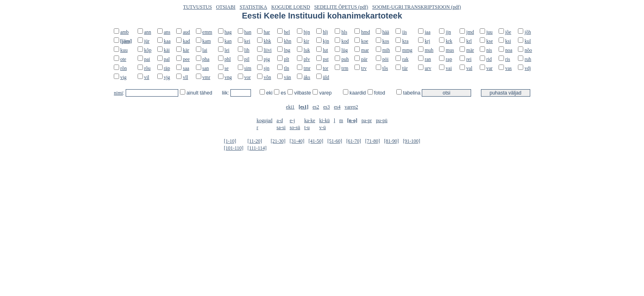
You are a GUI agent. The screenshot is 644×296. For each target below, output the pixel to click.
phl (228, 59)
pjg (267, 59)
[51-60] (335, 141)
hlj (325, 32)
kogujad (265, 120)
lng (287, 50)
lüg (344, 50)
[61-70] (354, 141)
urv (428, 68)
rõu (147, 68)
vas (508, 68)
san (206, 68)
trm (345, 68)
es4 (337, 107)
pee (186, 59)
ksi (508, 41)
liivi (268, 50)
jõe (508, 32)
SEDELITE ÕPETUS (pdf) (341, 7)
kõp (148, 50)
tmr (307, 68)
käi (167, 50)
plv (307, 59)
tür (405, 68)
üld (326, 77)
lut (325, 50)
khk (267, 41)
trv (364, 68)
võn (267, 77)
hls (344, 32)
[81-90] (391, 141)
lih (247, 50)
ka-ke (310, 120)
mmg (407, 50)
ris (508, 59)
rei (469, 59)
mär (470, 50)
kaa (167, 41)
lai (205, 50)
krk (449, 41)
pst (326, 59)
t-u (307, 127)
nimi (118, 93)
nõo (528, 50)
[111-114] (257, 148)
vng (228, 77)
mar (365, 50)
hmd (365, 32)
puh (345, 59)
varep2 (351, 107)
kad (186, 41)
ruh (528, 59)
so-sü (295, 127)
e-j (292, 120)
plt (286, 59)
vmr (206, 77)
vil (147, 77)
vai (449, 68)
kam (207, 41)
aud (186, 32)
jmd (470, 32)
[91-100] (412, 141)
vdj (528, 68)
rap (449, 59)
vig (123, 77)
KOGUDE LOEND (291, 7)
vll (185, 77)
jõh (528, 32)
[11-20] (255, 141)
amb (125, 32)
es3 (327, 107)
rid (489, 59)
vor (248, 77)
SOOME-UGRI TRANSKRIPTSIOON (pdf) (416, 7)
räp (167, 68)
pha (206, 59)
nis (489, 50)
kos (386, 41)
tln (286, 68)
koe (365, 41)
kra (405, 41)
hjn (307, 32)
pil (247, 59)
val (469, 68)
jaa (428, 32)
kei (247, 41)
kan (228, 41)
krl (469, 41)
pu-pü (382, 120)
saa (186, 68)
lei (227, 50)
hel (287, 32)
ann (148, 32)
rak (405, 59)
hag (228, 32)
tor (325, 68)
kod (345, 41)
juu (489, 32)
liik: (226, 93)
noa (509, 50)
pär (364, 59)
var (489, 68)
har (267, 32)
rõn (124, 68)
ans (167, 32)
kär (186, 50)
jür (147, 41)
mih (386, 50)
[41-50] (316, 141)
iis (404, 32)
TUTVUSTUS (198, 7)
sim (248, 68)
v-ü (322, 127)
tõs (385, 68)
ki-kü (324, 120)
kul (528, 41)
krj (427, 41)
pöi (385, 59)
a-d (279, 120)
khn (287, 41)
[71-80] (373, 141)
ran (428, 59)
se (227, 68)
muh (429, 50)
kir (306, 41)
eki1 (290, 107)
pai (147, 59)
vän (287, 77)
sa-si (281, 127)
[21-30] (278, 141)
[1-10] (230, 141)
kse (490, 41)
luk (307, 50)
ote (123, 59)
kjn (326, 41)
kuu (124, 50)
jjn (448, 32)
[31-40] (297, 141)
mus (450, 50)
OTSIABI (226, 7)
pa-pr (367, 120)
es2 (316, 107)
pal (167, 59)
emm (207, 32)
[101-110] (234, 148)
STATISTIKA (253, 7)
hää (386, 32)
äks (307, 77)
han (248, 32)
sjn (267, 68)
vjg (167, 77)
